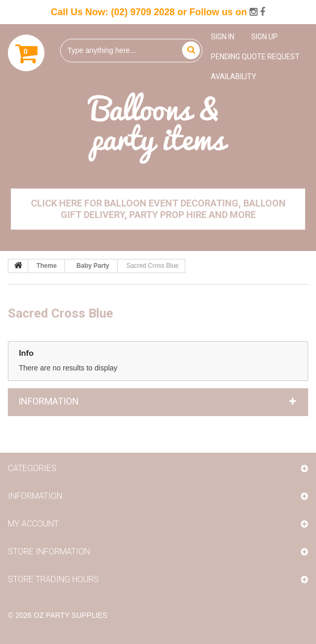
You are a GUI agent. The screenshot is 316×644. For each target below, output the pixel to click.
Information (49, 401)
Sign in (223, 37)
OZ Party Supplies (70, 615)
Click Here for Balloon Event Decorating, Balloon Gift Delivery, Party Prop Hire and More (158, 209)
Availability (234, 77)
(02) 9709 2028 (143, 12)
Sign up (264, 37)
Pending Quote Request (255, 57)
